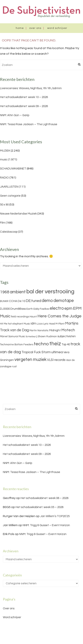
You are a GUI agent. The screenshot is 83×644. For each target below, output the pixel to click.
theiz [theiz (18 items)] (55, 344)
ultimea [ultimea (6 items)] (57, 352)
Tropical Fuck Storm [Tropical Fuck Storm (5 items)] (36, 352)
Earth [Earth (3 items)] (30, 309)
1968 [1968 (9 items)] (5, 292)
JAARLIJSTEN (9, 187)
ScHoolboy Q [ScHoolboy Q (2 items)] (31, 337)
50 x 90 (4, 205)
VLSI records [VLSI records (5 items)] (56, 360)
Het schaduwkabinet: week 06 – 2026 (44, 498)
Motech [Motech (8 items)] (68, 330)
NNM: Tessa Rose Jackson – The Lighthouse (29, 124)
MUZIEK (5, 151)
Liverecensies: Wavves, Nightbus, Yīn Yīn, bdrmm (31, 88)
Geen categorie (10, 196)
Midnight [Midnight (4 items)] (55, 330)
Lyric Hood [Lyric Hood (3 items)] (49, 324)
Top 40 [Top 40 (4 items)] (66, 344)
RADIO (4, 178)
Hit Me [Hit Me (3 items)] (4, 324)
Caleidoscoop (9, 232)
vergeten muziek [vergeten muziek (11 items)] (30, 360)
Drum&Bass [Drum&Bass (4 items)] (18, 309)
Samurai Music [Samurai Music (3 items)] (17, 336)
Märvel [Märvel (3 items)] (4, 336)
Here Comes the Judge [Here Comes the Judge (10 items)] (59, 316)
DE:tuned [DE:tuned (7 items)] (33, 301)
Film (3, 223)
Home (20, 28)
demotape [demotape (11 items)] (64, 301)
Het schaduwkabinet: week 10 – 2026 (24, 97)
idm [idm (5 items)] (33, 324)
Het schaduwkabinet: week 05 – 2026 (39, 507)
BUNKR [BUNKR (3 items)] (4, 301)
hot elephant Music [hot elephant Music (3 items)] (19, 324)
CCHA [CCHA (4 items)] (13, 301)
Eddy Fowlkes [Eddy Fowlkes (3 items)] (41, 309)
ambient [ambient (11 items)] (18, 292)
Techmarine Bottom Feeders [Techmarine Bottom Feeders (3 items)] (17, 345)
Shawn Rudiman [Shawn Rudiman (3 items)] (47, 336)
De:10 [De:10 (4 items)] (21, 301)
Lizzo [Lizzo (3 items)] (40, 324)
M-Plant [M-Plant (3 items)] (60, 324)
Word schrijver (57, 28)
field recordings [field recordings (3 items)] (20, 317)
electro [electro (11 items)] (57, 308)
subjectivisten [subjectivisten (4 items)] (67, 336)
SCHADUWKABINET (13, 169)
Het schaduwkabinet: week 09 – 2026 (24, 106)
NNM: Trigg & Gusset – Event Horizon (46, 525)
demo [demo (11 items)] (47, 301)
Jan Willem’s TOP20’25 (55, 516)
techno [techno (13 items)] (41, 344)
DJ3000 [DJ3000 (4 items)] (5, 309)
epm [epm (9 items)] (68, 308)
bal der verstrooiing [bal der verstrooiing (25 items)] (50, 292)
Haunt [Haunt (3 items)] (33, 317)
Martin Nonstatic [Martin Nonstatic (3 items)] (39, 330)
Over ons (35, 28)
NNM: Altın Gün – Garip (15, 115)
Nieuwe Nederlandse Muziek (18, 214)
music (4, 160)
